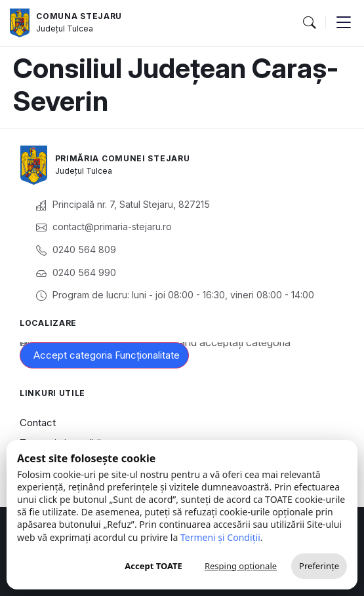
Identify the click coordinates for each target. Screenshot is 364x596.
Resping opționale (241, 566)
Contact (38, 423)
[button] (309, 23)
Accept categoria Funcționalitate (107, 355)
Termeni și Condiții (220, 537)
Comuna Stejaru (79, 16)
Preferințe (319, 566)
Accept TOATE (153, 566)
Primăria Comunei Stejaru (123, 158)
